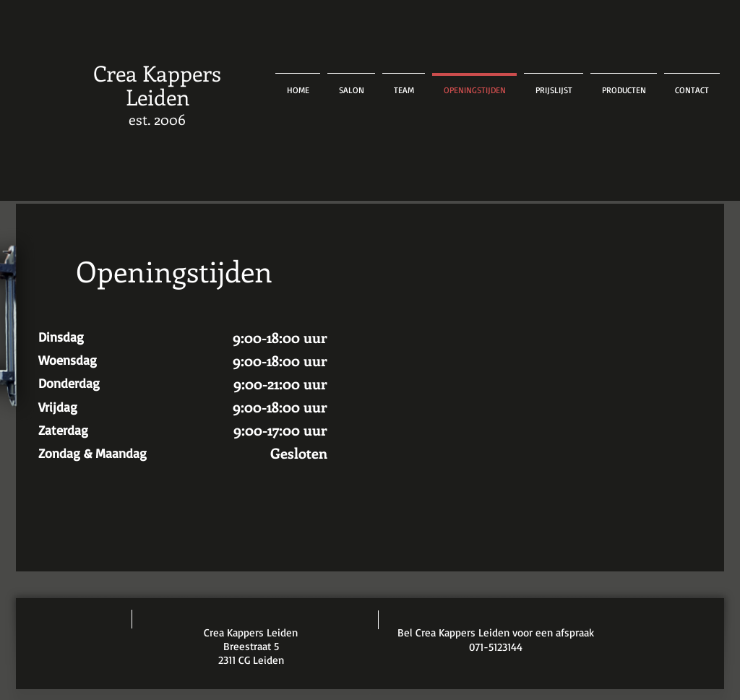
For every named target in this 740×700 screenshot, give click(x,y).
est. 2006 (157, 119)
